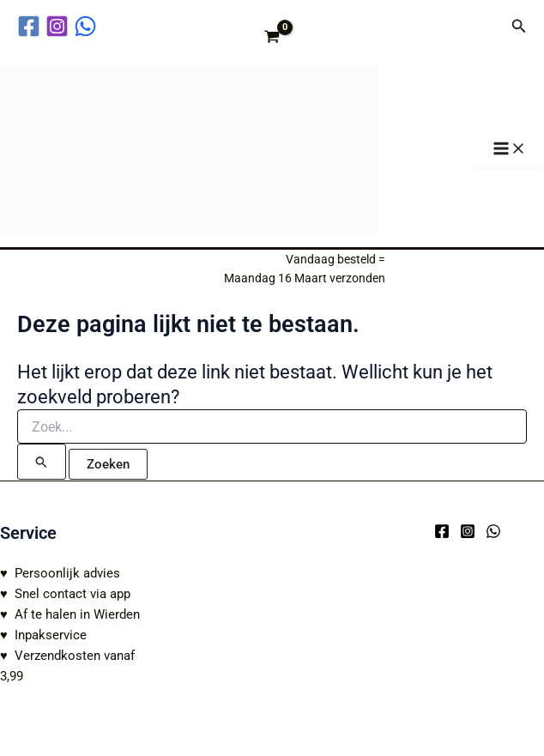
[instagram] (60, 26)
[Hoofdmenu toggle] (510, 150)
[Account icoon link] (487, 26)
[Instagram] (468, 531)
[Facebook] (442, 531)
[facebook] (31, 26)
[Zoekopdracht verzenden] (42, 462)
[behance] (88, 26)
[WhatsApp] (493, 531)
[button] (519, 26)
